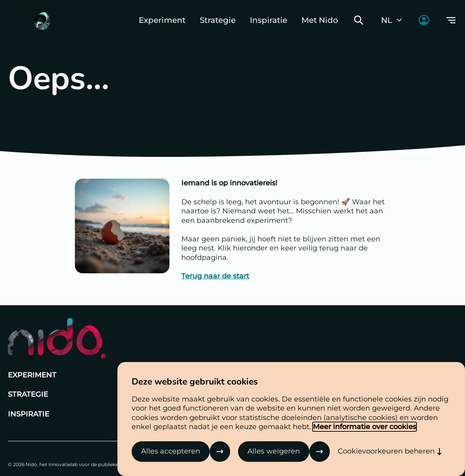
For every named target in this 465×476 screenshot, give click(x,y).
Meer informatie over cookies (365, 427)
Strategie (218, 20)
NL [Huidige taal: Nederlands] (392, 20)
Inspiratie (269, 20)
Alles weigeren (274, 451)
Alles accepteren (171, 451)
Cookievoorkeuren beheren (386, 451)
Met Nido (320, 20)
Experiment (162, 20)
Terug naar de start (215, 276)
